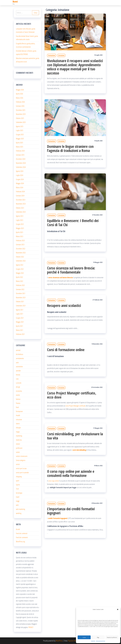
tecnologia (19, 493)
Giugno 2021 (20, 318)
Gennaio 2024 (20, 196)
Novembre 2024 (21, 163)
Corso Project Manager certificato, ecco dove (72, 395)
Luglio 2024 (20, 175)
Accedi (18, 529)
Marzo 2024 (20, 187)
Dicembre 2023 (21, 200)
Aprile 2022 (19, 277)
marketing (19, 436)
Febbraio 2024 (20, 191)
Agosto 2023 (20, 216)
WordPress (59, 641)
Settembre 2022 (21, 261)
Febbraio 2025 (20, 151)
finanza (18, 403)
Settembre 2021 (21, 306)
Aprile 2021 (19, 326)
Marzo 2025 (20, 147)
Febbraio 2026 (20, 102)
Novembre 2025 (21, 114)
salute (18, 452)
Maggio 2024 (20, 183)
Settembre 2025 (21, 122)
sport (18, 481)
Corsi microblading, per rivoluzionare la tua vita (75, 436)
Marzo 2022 (20, 281)
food (17, 407)
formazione (52, 55)
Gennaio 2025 (20, 155)
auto (17, 362)
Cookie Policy (93, 641)
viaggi (18, 501)
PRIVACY (31, 627)
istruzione (61, 55)
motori (18, 444)
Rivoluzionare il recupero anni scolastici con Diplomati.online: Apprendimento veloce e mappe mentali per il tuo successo (75, 67)
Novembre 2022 (21, 253)
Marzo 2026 (20, 98)
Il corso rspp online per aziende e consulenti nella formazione (71, 473)
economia (19, 391)
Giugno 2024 (20, 179)
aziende (18, 371)
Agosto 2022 (20, 265)
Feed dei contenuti (22, 533)
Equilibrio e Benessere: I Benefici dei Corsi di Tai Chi (73, 223)
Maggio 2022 (20, 273)
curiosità (19, 383)
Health (18, 415)
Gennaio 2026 (20, 106)
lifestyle (18, 428)
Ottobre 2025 (20, 118)
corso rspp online (53, 481)
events (18, 395)
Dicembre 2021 (21, 293)
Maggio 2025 (20, 139)
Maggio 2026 (20, 90)
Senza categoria (21, 460)
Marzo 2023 (20, 236)
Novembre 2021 (21, 297)
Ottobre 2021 (20, 301)
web (17, 505)
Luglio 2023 (20, 220)
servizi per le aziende (22, 472)
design (18, 387)
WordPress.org (20, 541)
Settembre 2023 (21, 212)
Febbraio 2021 (20, 334)
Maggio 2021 (20, 322)
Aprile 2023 (19, 232)
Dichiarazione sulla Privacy (101, 641)
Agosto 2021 (20, 310)
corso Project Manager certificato (75, 406)
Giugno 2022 (20, 269)
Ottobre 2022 (20, 257)
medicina (19, 440)
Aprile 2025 (19, 143)
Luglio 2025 (20, 130)
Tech (17, 489)
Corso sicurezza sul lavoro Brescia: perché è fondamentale (71, 270)
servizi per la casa (21, 468)
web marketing (20, 509)
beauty (18, 375)
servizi (18, 464)
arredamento (20, 358)
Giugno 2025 (20, 134)
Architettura (19, 354)
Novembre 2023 (21, 204)
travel (18, 497)
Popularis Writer (73, 641)
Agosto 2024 (20, 171)
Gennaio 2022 (20, 289)
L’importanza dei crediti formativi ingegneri (71, 511)
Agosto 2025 (20, 126)
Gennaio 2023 (20, 244)
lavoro (18, 423)
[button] (118, 609)
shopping (19, 476)
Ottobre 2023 (20, 208)
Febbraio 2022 (20, 285)
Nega (98, 637)
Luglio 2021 (20, 314)
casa (17, 379)
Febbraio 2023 (20, 240)
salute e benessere (22, 456)
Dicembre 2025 (21, 110)
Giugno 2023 (20, 224)
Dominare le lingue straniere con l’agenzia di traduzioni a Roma (70, 148)
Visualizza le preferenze (112, 637)
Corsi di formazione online (66, 350)
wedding (19, 513)
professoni (19, 448)
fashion (18, 399)
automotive (19, 366)
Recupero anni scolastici (64, 305)
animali (18, 350)
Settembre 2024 (21, 167)
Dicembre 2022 (21, 249)
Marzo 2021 (20, 330)
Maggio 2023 (20, 228)
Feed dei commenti (22, 537)
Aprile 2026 (19, 94)
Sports (18, 485)
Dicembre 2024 (21, 159)
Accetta (84, 637)
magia (18, 432)
